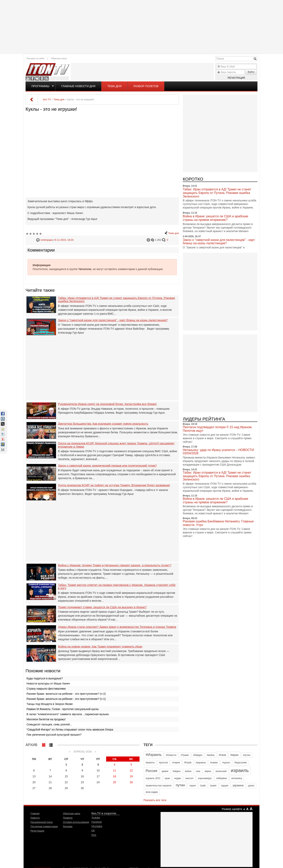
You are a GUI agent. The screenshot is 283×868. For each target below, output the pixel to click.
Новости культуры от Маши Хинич (48, 684)
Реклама (68, 826)
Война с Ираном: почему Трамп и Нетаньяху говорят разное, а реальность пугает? (115, 565)
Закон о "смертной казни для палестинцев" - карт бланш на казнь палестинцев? (113, 320)
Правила (68, 818)
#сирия (176, 763)
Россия (151, 771)
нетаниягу (237, 778)
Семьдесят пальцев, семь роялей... (49, 724)
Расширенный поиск (42, 822)
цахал (251, 786)
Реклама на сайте (35, 58)
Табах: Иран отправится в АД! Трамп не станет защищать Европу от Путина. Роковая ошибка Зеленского (116, 300)
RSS (47, 78)
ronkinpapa (47, 240)
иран (168, 778)
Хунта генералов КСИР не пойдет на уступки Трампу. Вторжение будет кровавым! (114, 485)
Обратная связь (59, 58)
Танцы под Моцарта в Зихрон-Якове (50, 704)
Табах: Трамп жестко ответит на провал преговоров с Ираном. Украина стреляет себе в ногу (117, 587)
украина (238, 785)
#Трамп (185, 755)
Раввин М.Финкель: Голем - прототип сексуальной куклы (63, 709)
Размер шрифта (232, 809)
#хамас (214, 763)
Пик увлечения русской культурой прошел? (54, 735)
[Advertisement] (141, 27)
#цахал (226, 763)
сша (203, 785)
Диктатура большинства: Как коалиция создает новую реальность (103, 424)
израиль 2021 (153, 778)
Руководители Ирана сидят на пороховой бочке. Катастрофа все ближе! (107, 404)
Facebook (32, 78)
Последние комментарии (44, 826)
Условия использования (76, 822)
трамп (213, 786)
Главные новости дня (78, 86)
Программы (40, 86)
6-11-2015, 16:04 (64, 240)
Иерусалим (241, 763)
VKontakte (37, 78)
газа (198, 771)
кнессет (189, 778)
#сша (188, 762)
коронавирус (205, 778)
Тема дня (114, 86)
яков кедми (152, 792)
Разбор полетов (146, 86)
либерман (222, 778)
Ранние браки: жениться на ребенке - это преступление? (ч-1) (66, 699)
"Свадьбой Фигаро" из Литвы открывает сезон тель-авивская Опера (70, 730)
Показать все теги (155, 800)
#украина (201, 763)
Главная (35, 814)
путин (180, 785)
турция (224, 786)
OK (42, 78)
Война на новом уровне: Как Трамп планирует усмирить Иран (100, 647)
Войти (251, 72)
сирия (192, 786)
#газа (222, 755)
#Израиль (154, 755)
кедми (178, 778)
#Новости (171, 755)
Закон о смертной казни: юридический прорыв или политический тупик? (107, 466)
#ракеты (150, 763)
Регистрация (236, 78)
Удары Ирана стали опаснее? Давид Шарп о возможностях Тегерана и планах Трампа (117, 627)
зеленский (221, 771)
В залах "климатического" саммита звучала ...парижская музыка (68, 714)
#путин (247, 755)
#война (211, 755)
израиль (240, 770)
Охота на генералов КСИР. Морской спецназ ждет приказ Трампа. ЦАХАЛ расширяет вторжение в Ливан (116, 445)
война (188, 771)
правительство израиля (158, 786)
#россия (163, 763)
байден (177, 771)
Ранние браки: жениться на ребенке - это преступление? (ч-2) (66, 694)
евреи (208, 771)
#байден (198, 755)
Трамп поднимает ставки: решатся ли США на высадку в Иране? (102, 607)
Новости (35, 818)
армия (165, 771)
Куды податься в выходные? (45, 678)
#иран (234, 755)
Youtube (28, 78)
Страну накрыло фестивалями (46, 689)
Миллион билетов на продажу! (46, 719)
